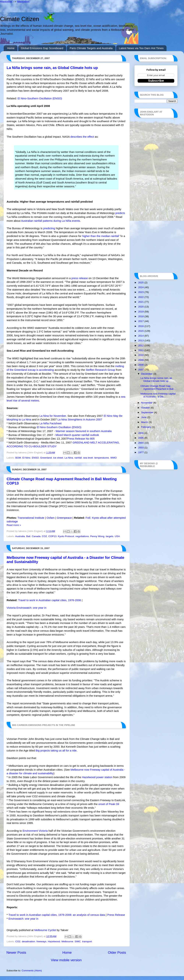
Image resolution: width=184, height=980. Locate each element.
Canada (36, 536)
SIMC (78, 941)
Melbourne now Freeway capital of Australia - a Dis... (158, 395)
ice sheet (58, 458)
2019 (141, 312)
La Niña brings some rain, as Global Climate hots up (52, 68)
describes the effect (82, 137)
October (146, 408)
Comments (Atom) (32, 971)
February (146, 427)
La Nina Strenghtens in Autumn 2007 (80, 420)
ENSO (35, 458)
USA (117, 536)
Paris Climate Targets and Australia (91, 48)
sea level (88, 458)
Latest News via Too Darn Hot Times (141, 48)
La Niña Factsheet (50, 423)
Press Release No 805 (81, 439)
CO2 (44, 536)
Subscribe (156, 81)
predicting (49, 228)
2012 (141, 345)
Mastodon (6, 2)
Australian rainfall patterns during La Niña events (50, 221)
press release (80, 278)
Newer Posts (16, 952)
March (145, 422)
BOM (18, 458)
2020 (141, 307)
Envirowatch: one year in (23, 919)
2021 (141, 302)
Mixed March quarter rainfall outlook (77, 435)
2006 (141, 433)
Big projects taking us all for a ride (56, 751)
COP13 (52, 536)
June (144, 417)
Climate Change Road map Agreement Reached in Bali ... (158, 387)
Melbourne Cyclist (45, 930)
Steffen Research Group (100, 370)
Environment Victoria (35, 831)
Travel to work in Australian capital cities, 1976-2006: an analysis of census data (57, 915)
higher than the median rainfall (101, 236)
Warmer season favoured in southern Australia (84, 431)
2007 (141, 370)
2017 (141, 321)
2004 (141, 443)
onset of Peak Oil (109, 804)
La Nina (69, 458)
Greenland (46, 458)
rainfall (78, 458)
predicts (120, 213)
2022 (141, 297)
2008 (141, 365)
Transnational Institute (31, 518)
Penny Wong (97, 536)
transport (87, 941)
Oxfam (51, 518)
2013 (141, 340)
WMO (114, 458)
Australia (20, 536)
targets (110, 536)
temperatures (102, 458)
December (147, 374)
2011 (141, 350)
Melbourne (67, 941)
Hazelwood (54, 941)
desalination (29, 941)
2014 (141, 336)
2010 (141, 355)
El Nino (26, 458)
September (148, 412)
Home (11, 48)
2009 (141, 360)
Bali (28, 536)
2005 (141, 438)
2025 (141, 283)
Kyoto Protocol (66, 536)
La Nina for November (53, 416)
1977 (141, 452)
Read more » (14, 525)
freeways (41, 941)
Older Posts (117, 952)
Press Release (116, 915)
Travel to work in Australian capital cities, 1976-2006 (49, 600)
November (147, 403)
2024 (141, 287)
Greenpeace (64, 518)
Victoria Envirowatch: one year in (26, 608)
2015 (141, 331)
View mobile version (66, 960)
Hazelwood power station (97, 777)
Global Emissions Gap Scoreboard (42, 48)
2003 (141, 448)
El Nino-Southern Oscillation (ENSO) (40, 98)
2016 (141, 326)
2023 (141, 292)
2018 (141, 316)
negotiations (82, 536)
